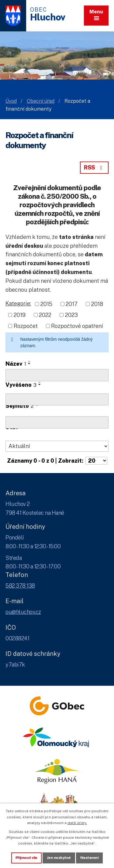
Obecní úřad (41, 101)
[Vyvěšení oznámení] (57, 400)
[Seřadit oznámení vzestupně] (29, 361)
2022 (45, 315)
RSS (94, 167)
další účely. (77, 823)
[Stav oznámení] (57, 446)
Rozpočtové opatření (77, 326)
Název (16, 364)
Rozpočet (26, 326)
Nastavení (90, 858)
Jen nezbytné (59, 858)
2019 (20, 315)
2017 (72, 304)
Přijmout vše (26, 858)
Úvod (11, 101)
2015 (46, 304)
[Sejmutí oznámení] (57, 422)
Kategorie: (18, 303)
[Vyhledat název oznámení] (57, 375)
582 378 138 (20, 586)
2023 (71, 315)
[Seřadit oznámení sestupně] (29, 364)
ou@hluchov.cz (23, 612)
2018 (97, 304)
